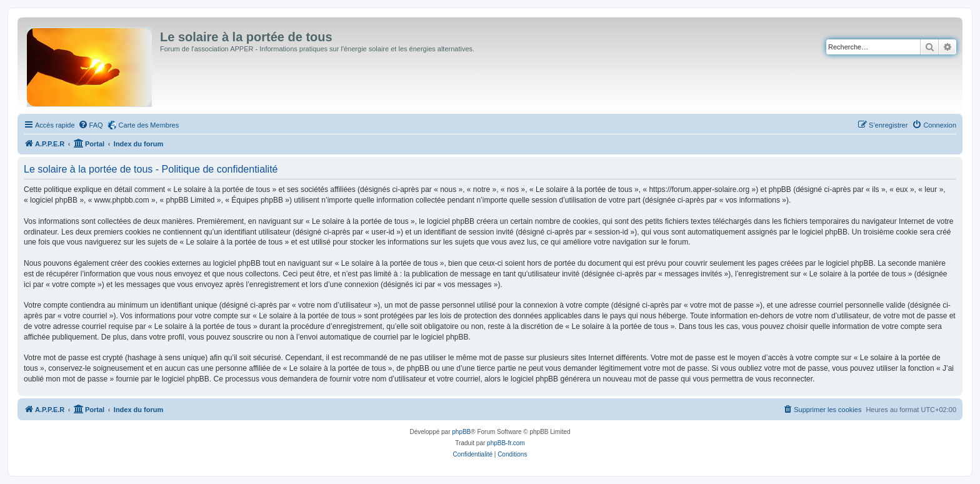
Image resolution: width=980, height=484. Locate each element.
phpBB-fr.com (506, 443)
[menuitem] (91, 125)
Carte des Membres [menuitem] (149, 125)
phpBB (461, 432)
